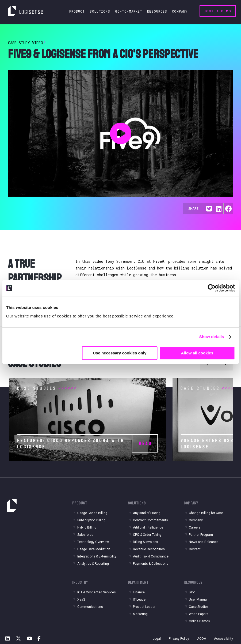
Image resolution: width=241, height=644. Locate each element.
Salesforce (85, 535)
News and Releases (204, 542)
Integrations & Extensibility (97, 556)
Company (196, 520)
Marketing (140, 614)
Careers (195, 527)
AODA (202, 639)
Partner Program (201, 535)
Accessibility (223, 639)
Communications (90, 607)
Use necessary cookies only (120, 353)
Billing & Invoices (146, 542)
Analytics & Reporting (93, 564)
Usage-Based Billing (92, 513)
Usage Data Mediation (94, 549)
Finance (139, 592)
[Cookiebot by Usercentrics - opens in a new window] (211, 288)
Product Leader (144, 607)
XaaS (81, 600)
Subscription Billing (91, 520)
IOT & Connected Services (97, 592)
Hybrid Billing (87, 527)
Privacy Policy (179, 639)
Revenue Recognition (149, 549)
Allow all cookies (197, 353)
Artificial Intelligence (148, 527)
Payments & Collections (151, 564)
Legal (157, 639)
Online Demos (199, 621)
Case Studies (199, 607)
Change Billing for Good (206, 513)
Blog (192, 592)
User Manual (198, 600)
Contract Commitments (150, 520)
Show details (212, 337)
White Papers (199, 614)
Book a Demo (218, 11)
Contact (195, 549)
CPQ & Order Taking (147, 535)
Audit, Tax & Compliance (151, 556)
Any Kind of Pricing (147, 513)
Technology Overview (93, 542)
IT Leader (140, 600)
